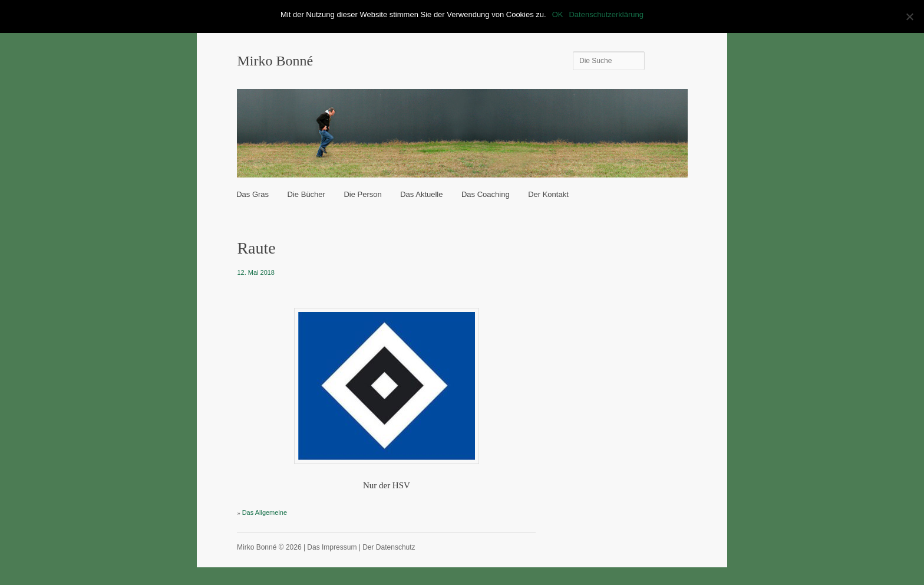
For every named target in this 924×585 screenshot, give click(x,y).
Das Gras (253, 194)
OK (558, 14)
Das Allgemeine (265, 512)
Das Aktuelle (421, 194)
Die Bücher (306, 194)
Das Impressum (332, 547)
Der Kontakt (548, 194)
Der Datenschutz (389, 547)
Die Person (362, 194)
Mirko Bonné (275, 61)
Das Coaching (486, 194)
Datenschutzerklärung (606, 14)
